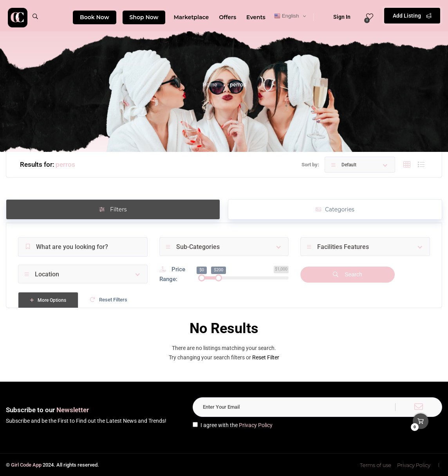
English (286, 16)
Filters (113, 209)
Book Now (95, 17)
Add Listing (412, 16)
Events (256, 17)
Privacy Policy (256, 425)
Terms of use (376, 465)
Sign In (337, 17)
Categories (335, 209)
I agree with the (233, 425)
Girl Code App (26, 465)
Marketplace (191, 17)
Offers (228, 17)
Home (210, 85)
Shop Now (144, 17)
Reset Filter (266, 357)
